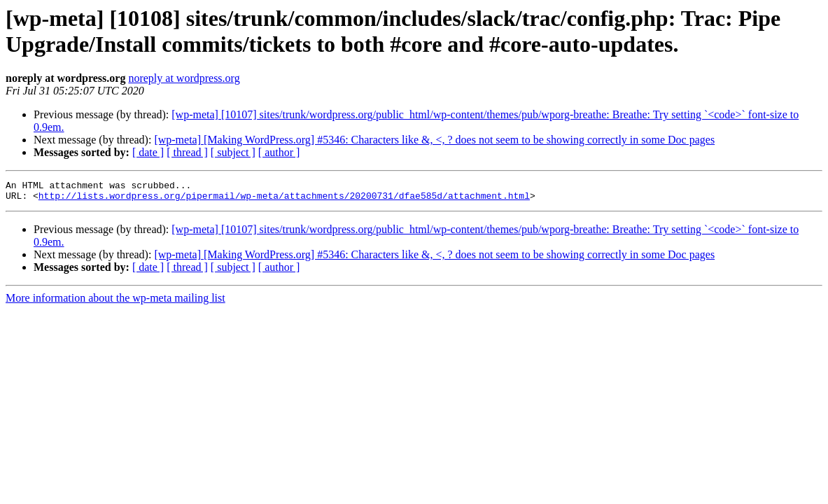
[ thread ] (187, 152)
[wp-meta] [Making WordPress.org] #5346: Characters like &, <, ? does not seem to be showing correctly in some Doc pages (434, 140)
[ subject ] (233, 152)
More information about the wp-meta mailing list (115, 302)
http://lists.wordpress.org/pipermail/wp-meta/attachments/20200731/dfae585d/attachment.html (284, 199)
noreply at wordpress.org (184, 78)
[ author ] (279, 152)
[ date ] (148, 152)
